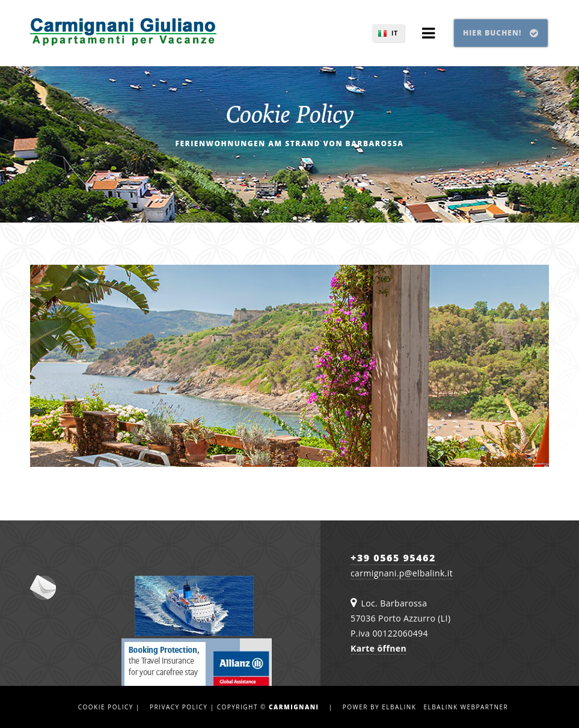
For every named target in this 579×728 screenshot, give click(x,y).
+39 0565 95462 (393, 558)
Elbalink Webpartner (466, 707)
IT (395, 33)
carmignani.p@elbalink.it (402, 573)
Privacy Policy (179, 707)
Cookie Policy (106, 707)
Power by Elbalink (380, 707)
